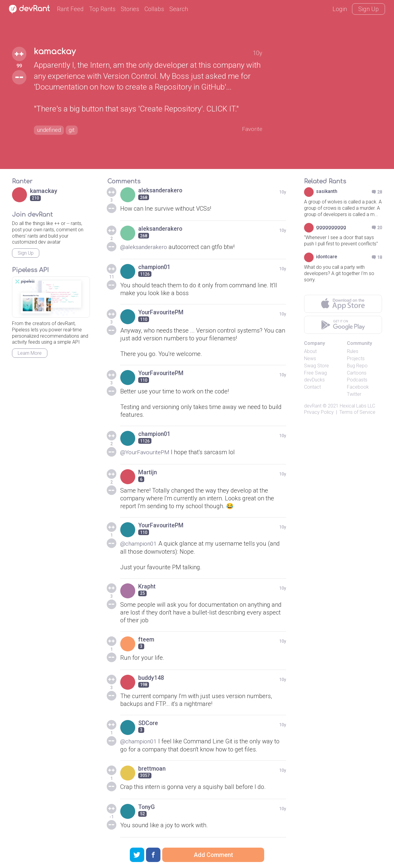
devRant (313, 406)
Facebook (358, 387)
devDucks (314, 380)
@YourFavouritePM (146, 452)
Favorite (252, 129)
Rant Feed (70, 9)
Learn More (30, 353)
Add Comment (213, 855)
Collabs (154, 9)
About (310, 351)
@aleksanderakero (145, 247)
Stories (130, 9)
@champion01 (139, 544)
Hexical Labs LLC (357, 406)
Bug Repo (357, 366)
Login (340, 9)
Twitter (354, 394)
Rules (353, 351)
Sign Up (369, 9)
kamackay (56, 52)
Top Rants (102, 9)
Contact (312, 387)
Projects (356, 358)
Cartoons (357, 373)
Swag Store (316, 366)
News (310, 358)
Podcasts (357, 380)
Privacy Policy (319, 412)
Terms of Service (357, 412)
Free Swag (315, 373)
